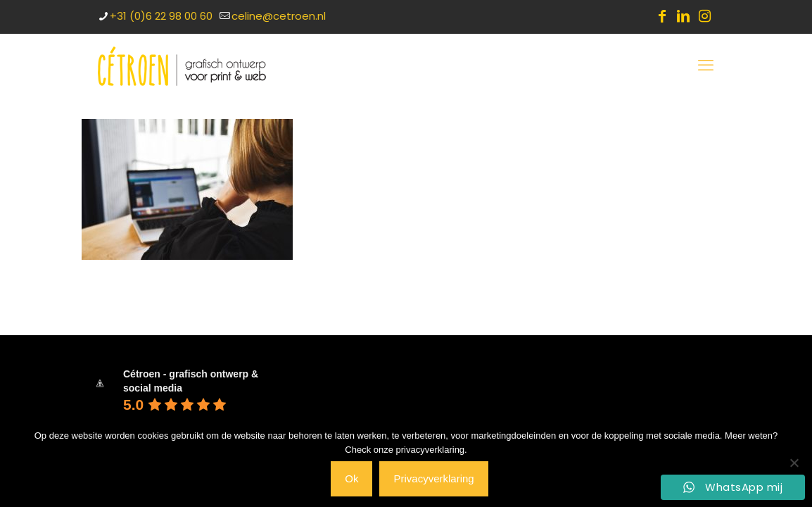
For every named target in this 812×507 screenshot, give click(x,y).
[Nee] (794, 463)
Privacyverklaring (433, 478)
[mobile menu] (706, 65)
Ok (351, 478)
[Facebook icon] (662, 16)
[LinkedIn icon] (683, 16)
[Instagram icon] (704, 16)
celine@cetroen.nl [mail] (279, 16)
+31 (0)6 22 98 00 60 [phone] (161, 16)
